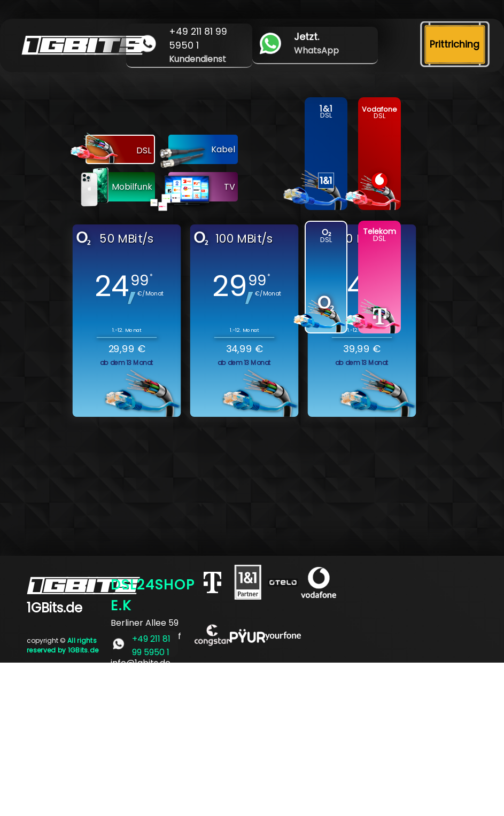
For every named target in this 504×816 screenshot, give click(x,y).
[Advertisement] (252, 737)
